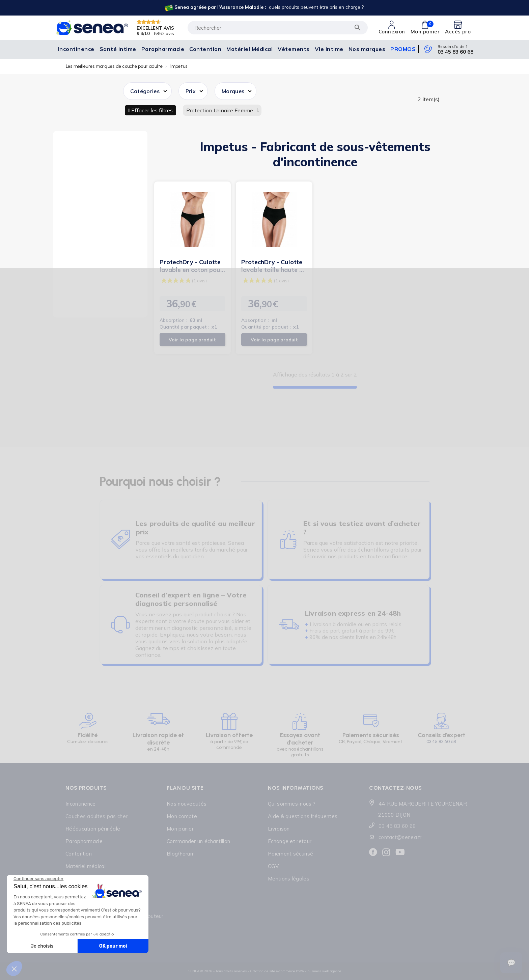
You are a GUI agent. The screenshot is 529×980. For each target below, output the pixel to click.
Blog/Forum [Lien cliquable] (181, 854)
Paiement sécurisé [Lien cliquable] (290, 854)
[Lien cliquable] (264, 8)
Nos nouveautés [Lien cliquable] (187, 804)
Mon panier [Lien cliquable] (180, 829)
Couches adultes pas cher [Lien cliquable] (96, 816)
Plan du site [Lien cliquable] (185, 788)
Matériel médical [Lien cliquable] (86, 866)
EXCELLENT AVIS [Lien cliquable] (155, 28)
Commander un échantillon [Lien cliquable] (198, 841)
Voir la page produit (192, 340)
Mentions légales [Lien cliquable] (289, 879)
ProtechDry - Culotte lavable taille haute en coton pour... (274, 266)
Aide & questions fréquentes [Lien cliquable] (303, 816)
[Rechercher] (278, 28)
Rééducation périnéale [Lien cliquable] (93, 829)
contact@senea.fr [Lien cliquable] (400, 837)
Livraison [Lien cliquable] (279, 829)
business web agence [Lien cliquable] (324, 971)
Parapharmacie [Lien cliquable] (84, 841)
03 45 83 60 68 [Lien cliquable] (455, 52)
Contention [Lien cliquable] (79, 854)
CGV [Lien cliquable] (273, 866)
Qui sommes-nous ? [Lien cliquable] (292, 804)
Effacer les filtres (151, 110)
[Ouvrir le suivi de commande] (511, 963)
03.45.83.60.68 (441, 742)
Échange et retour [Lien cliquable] (290, 841)
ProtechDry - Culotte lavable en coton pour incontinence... (191, 266)
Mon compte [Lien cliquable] (182, 816)
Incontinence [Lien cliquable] (81, 804)
